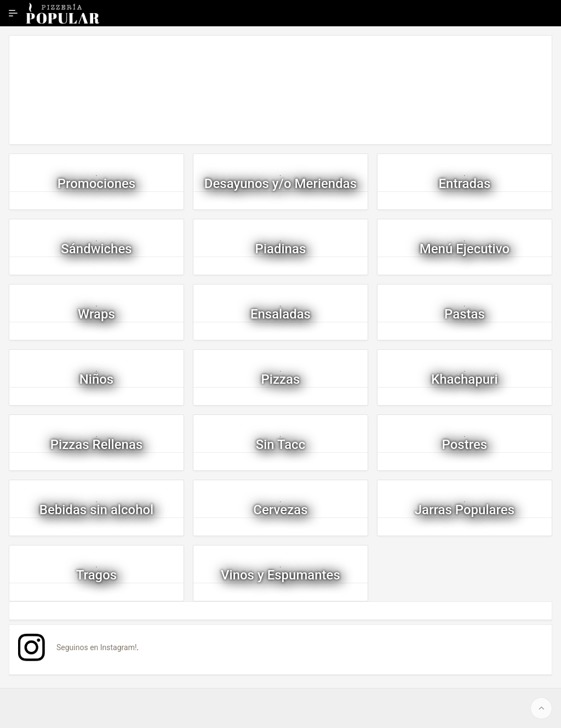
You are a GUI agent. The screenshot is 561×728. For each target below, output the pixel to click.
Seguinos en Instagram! (97, 647)
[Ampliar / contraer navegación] (13, 13)
